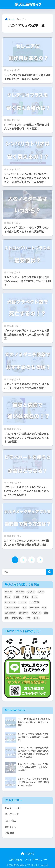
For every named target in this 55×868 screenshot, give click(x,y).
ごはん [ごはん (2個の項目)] (7, 597)
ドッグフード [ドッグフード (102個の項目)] (10, 602)
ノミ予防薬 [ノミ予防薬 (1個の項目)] (34, 602)
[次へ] (40, 560)
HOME (27, 854)
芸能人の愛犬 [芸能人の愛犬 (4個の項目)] (17, 618)
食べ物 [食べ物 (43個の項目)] (36, 618)
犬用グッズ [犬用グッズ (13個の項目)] (36, 613)
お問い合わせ (16, 860)
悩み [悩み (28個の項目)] (44, 608)
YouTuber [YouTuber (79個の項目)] (20, 592)
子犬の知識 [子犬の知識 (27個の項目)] (34, 608)
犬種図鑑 (9, 833)
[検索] (49, 572)
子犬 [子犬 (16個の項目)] (24, 608)
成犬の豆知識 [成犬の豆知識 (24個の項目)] (10, 613)
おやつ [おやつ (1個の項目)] (41, 592)
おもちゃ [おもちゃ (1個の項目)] (31, 592)
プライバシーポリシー (36, 860)
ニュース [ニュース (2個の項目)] (23, 602)
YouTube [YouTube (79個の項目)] (9, 592)
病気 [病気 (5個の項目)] (7, 618)
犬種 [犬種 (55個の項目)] (46, 613)
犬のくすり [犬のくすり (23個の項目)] (23, 613)
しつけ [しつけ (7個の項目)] (16, 597)
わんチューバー (13, 808)
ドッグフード (12, 814)
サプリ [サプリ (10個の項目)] (26, 597)
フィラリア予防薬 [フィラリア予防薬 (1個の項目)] (12, 608)
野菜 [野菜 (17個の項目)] (28, 618)
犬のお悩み (11, 821)
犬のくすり (11, 827)
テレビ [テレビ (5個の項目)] (34, 597)
